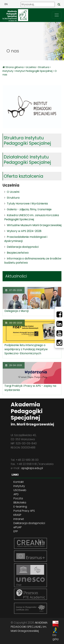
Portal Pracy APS (24, 511)
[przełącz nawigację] (57, 15)
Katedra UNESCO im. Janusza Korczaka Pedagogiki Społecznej (32, 217)
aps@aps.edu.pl (32, 468)
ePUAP (18, 527)
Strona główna (15, 67)
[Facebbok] (59, 314)
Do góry (56, 637)
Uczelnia (31, 67)
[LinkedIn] (59, 324)
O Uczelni (13, 192)
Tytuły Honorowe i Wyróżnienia (27, 204)
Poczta (18, 498)
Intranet (19, 519)
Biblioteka (20, 503)
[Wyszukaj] (38, 4)
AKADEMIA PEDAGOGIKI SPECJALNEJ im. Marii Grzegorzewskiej (29, 627)
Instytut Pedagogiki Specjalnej (34, 71)
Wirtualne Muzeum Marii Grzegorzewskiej (34, 225)
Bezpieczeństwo (18, 253)
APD (16, 494)
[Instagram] (59, 343)
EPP (16, 531)
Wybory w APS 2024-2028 (24, 231)
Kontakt (19, 482)
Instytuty (8, 71)
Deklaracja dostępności (23, 247)
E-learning (20, 507)
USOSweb (20, 490)
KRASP (17, 515)
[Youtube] (59, 333)
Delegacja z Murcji (16, 311)
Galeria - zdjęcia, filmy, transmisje (29, 209)
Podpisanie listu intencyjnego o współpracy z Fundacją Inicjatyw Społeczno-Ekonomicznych (26, 349)
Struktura (44, 67)
